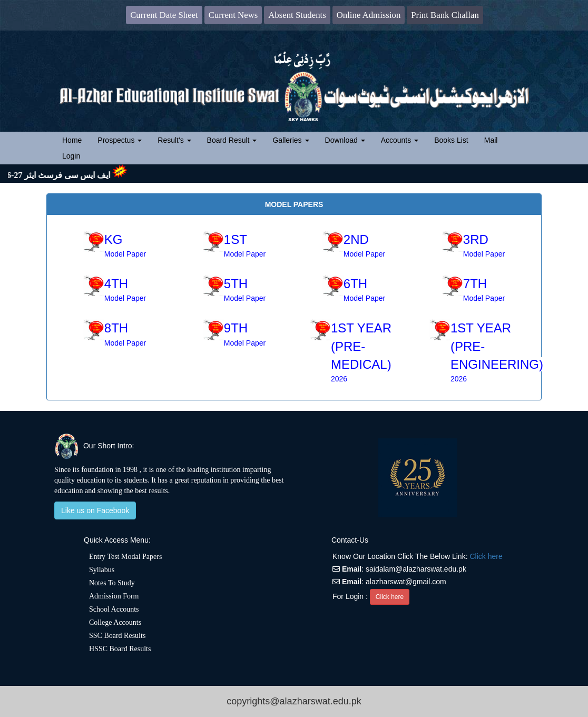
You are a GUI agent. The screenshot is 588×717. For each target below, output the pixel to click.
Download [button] (345, 140)
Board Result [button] (232, 140)
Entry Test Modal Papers (125, 557)
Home (76, 139)
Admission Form (114, 596)
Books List (451, 140)
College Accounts (115, 622)
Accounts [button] (400, 140)
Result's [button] (174, 140)
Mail (491, 140)
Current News (233, 15)
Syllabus (102, 570)
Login (71, 156)
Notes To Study (112, 583)
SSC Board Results (117, 636)
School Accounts (114, 609)
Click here (486, 556)
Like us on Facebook (95, 510)
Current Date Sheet (164, 15)
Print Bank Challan (445, 15)
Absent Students (297, 15)
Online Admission (369, 15)
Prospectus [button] (120, 140)
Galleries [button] (291, 140)
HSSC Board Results (120, 649)
